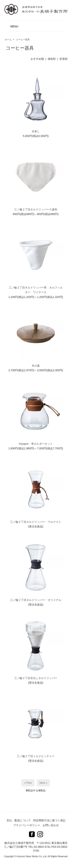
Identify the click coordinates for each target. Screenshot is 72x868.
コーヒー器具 (23, 40)
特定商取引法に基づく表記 (49, 820)
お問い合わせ (51, 825)
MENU (12, 25)
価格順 (52, 59)
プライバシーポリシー (27, 825)
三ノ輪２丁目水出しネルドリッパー (36, 678)
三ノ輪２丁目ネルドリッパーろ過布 (36, 209)
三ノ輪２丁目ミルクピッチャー (36, 756)
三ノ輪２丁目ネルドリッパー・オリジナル (36, 600)
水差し (36, 131)
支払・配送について (19, 820)
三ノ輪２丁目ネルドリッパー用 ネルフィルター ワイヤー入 (36, 290)
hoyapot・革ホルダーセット (36, 444)
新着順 (64, 59)
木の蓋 (36, 366)
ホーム (8, 40)
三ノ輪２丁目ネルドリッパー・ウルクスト (36, 522)
